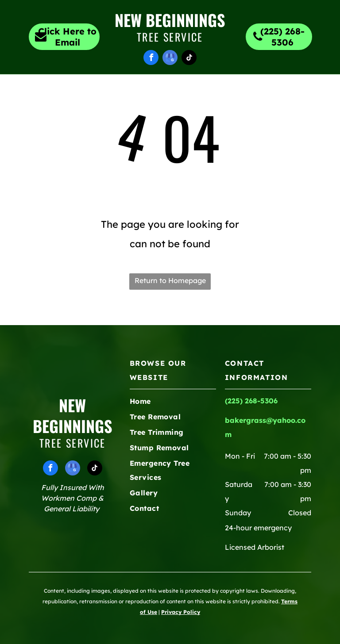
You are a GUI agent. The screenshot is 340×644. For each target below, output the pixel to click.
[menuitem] (68, 90)
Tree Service (170, 37)
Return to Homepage (170, 280)
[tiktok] (189, 59)
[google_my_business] (170, 59)
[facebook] (151, 59)
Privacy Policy (181, 612)
